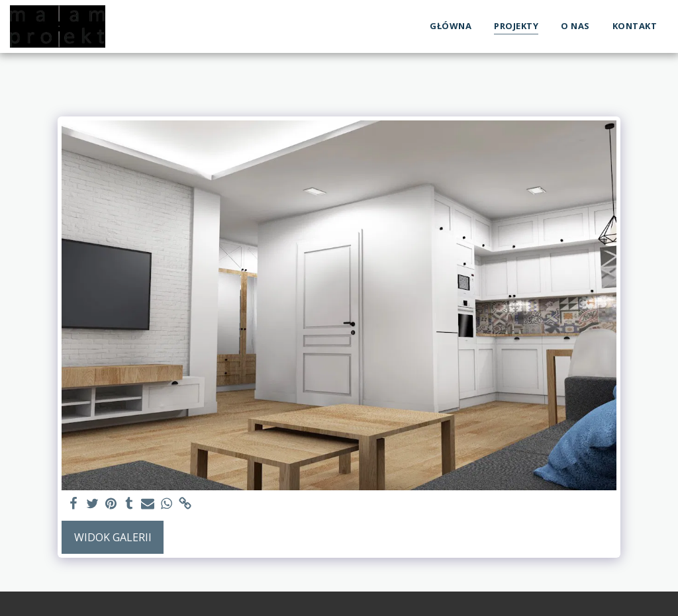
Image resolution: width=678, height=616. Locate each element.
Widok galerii (113, 537)
